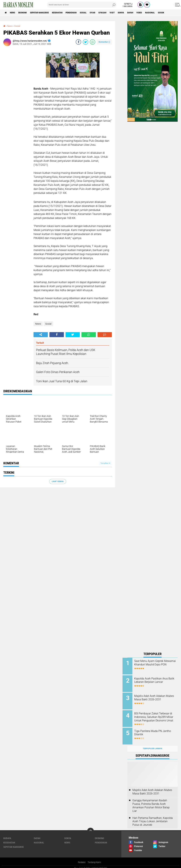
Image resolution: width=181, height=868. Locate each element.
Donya (136, 13)
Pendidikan (80, 13)
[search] (82, 5)
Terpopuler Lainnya (153, 745)
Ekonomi (25, 13)
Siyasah (115, 13)
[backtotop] (90, 827)
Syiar (104, 13)
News (14, 13)
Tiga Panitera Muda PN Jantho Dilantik (153, 730)
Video (156, 13)
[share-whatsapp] (93, 42)
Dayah (146, 13)
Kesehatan (64, 13)
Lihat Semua (58, 481)
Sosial (93, 13)
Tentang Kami (95, 858)
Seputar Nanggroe (44, 13)
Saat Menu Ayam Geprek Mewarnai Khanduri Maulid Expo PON (155, 664)
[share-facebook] (78, 42)
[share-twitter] (85, 42)
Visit (126, 13)
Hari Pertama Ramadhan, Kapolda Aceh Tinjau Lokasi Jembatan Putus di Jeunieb (153, 818)
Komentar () (104, 42)
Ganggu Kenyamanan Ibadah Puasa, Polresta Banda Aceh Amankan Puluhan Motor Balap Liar (151, 802)
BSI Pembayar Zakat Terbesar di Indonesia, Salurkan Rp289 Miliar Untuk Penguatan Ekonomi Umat (157, 717)
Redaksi (81, 858)
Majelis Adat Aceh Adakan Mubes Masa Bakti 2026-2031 (157, 697)
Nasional (168, 13)
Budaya (7, 835)
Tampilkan (105, 463)
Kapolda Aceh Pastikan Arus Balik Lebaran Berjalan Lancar (157, 680)
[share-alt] (41, 334)
